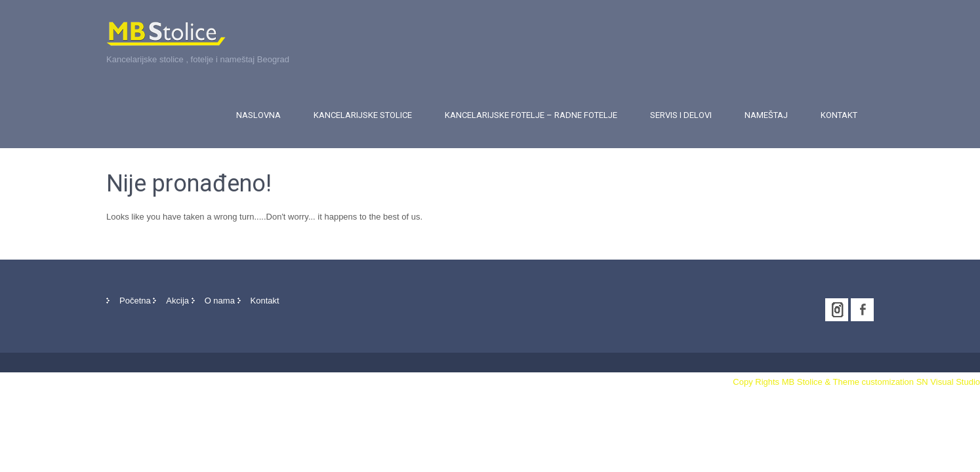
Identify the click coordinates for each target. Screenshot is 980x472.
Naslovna (258, 115)
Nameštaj (766, 115)
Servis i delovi (681, 115)
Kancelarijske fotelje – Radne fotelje (531, 115)
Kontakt (839, 115)
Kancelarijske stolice (363, 115)
